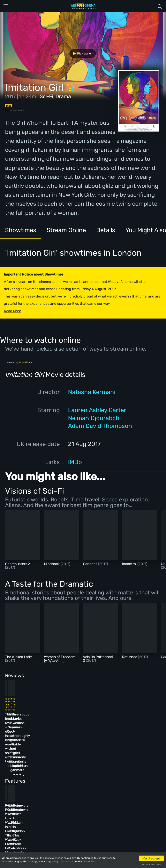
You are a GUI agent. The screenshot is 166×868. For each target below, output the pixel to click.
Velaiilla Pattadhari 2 (98, 659)
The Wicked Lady (19, 657)
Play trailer (81, 54)
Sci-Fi (46, 96)
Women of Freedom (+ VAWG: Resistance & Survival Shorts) (60, 662)
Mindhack (52, 564)
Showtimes (21, 230)
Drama (63, 96)
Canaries (91, 564)
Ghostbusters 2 (18, 564)
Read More (90, 861)
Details (106, 230)
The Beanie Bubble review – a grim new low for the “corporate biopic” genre (94, 714)
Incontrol (130, 564)
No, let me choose (151, 864)
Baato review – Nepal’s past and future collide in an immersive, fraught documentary (56, 714)
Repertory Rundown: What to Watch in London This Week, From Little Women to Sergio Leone (21, 773)
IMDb (75, 462)
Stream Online (66, 230)
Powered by (19, 362)
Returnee (130, 657)
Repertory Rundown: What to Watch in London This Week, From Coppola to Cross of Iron (57, 773)
